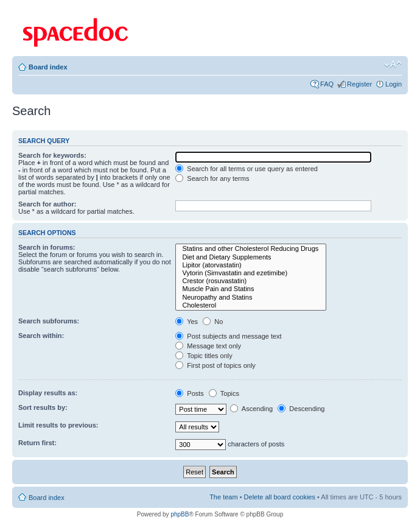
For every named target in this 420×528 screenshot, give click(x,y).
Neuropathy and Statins (251, 297)
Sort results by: (43, 407)
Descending (301, 409)
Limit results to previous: (58, 425)
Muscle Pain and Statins (251, 289)
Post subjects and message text (228, 336)
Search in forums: (47, 247)
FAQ (327, 84)
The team (223, 497)
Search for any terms (212, 178)
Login (394, 84)
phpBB (180, 514)
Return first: (37, 443)
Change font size (393, 65)
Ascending (251, 409)
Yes (187, 322)
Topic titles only (204, 356)
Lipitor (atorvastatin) (251, 265)
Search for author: (47, 204)
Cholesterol (251, 305)
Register (359, 84)
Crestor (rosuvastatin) (251, 281)
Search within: (41, 336)
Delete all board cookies (280, 497)
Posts (190, 393)
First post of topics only (215, 365)
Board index (48, 67)
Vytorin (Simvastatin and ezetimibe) (251, 273)
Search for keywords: (52, 155)
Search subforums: (49, 321)
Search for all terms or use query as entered (247, 169)
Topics (224, 393)
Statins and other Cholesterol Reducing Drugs (251, 249)
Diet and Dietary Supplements (251, 257)
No (213, 322)
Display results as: (48, 393)
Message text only (208, 346)
